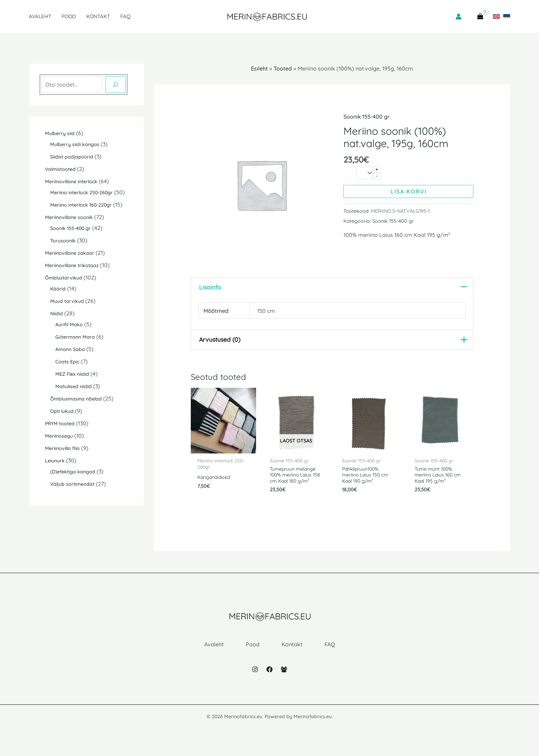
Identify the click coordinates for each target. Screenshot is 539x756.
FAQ (125, 16)
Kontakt (98, 16)
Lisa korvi (409, 191)
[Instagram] (255, 679)
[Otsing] (115, 85)
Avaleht (40, 16)
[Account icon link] (459, 17)
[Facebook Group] (284, 679)
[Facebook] (269, 679)
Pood (69, 16)
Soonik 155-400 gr (366, 117)
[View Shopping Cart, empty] (480, 17)
